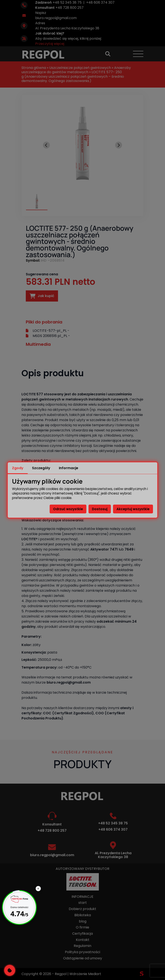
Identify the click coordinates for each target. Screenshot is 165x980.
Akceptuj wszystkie (133, 509)
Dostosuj (100, 509)
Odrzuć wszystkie (68, 509)
